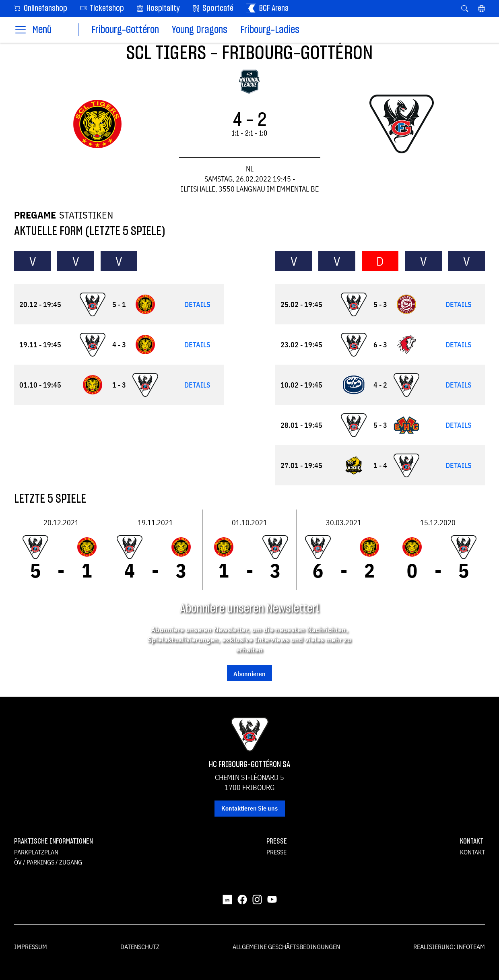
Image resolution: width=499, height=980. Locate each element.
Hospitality (158, 8)
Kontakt (472, 852)
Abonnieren (249, 674)
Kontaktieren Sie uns (249, 808)
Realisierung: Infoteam (449, 947)
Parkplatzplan (36, 852)
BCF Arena (267, 8)
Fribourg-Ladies (270, 30)
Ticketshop (102, 8)
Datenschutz (140, 947)
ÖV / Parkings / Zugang (48, 862)
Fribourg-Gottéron (125, 30)
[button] (481, 8)
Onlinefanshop (41, 8)
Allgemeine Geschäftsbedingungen (286, 947)
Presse (276, 852)
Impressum (31, 947)
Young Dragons (200, 30)
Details (197, 304)
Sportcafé (213, 8)
